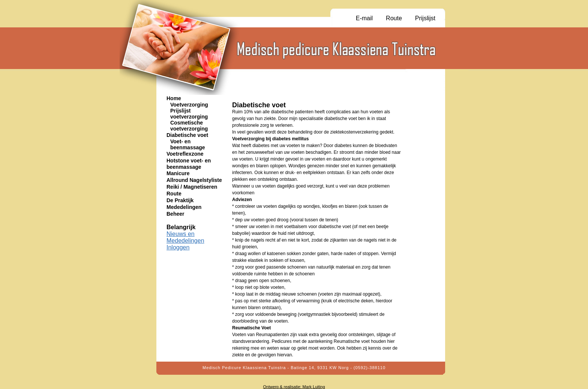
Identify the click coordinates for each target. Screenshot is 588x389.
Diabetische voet (187, 135)
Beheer (175, 214)
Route (394, 18)
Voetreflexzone (185, 154)
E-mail (364, 18)
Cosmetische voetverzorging (189, 126)
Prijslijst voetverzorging (189, 114)
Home (174, 98)
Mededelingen (184, 207)
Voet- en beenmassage (188, 144)
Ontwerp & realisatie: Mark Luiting (294, 387)
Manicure (178, 173)
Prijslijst (425, 18)
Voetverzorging (189, 105)
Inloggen (178, 247)
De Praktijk (180, 200)
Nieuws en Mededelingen (185, 237)
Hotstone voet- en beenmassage (189, 164)
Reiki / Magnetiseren (192, 187)
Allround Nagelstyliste (194, 180)
